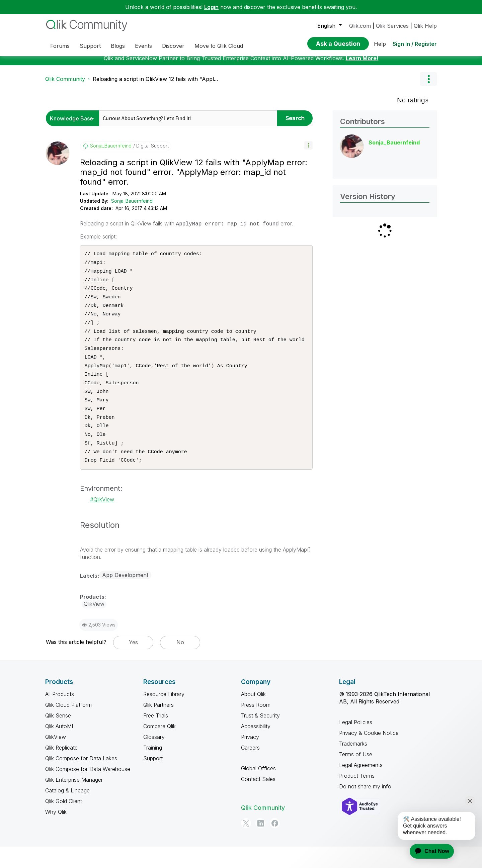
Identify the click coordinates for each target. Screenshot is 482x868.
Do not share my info (365, 808)
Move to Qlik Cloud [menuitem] (219, 46)
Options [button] (428, 84)
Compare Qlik (159, 748)
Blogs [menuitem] (118, 46)
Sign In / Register (415, 44)
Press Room (256, 727)
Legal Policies (356, 744)
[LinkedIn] (260, 845)
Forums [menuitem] (60, 46)
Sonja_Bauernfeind (132, 206)
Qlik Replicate (61, 769)
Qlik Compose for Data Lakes (81, 780)
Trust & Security (260, 737)
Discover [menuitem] (173, 46)
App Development (125, 597)
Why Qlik (56, 834)
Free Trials (156, 737)
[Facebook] (275, 845)
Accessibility (256, 748)
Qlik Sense (58, 737)
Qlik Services (392, 26)
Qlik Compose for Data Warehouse (88, 791)
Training (153, 769)
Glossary (154, 759)
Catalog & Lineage (67, 812)
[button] (308, 150)
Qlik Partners (158, 727)
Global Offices (258, 790)
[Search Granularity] (74, 123)
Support (153, 780)
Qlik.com (360, 26)
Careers (250, 769)
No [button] (180, 664)
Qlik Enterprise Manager (74, 801)
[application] (428, 851)
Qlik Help (425, 26)
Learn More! (362, 63)
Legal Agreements (361, 787)
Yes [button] (133, 664)
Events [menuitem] (143, 46)
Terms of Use (356, 776)
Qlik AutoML (60, 748)
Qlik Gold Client (64, 823)
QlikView (104, 521)
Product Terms (357, 797)
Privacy (250, 759)
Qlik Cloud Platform (68, 727)
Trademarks (353, 765)
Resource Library (164, 716)
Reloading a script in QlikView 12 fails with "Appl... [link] (155, 84)
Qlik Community (65, 84)
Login (211, 7)
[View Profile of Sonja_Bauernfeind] (111, 151)
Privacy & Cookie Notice (369, 755)
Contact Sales (258, 801)
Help (380, 44)
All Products (60, 716)
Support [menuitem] (90, 46)
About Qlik (253, 716)
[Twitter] (246, 845)
